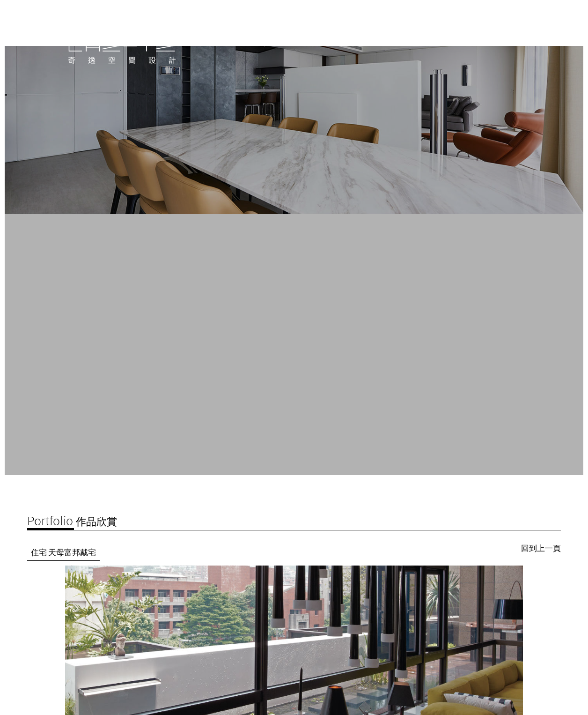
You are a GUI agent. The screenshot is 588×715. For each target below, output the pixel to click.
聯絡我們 (502, 41)
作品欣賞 (462, 41)
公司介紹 (421, 41)
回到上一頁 (541, 535)
